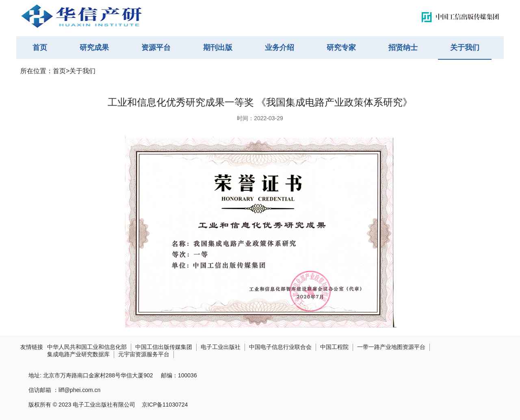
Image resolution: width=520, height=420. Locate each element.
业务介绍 (279, 48)
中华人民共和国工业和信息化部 (87, 347)
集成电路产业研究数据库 (78, 354)
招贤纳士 (403, 48)
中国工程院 (334, 347)
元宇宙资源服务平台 (144, 354)
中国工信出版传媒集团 (164, 347)
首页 (40, 48)
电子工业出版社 (221, 347)
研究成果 (94, 48)
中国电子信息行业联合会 (280, 347)
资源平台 (156, 48)
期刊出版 (218, 48)
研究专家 (341, 48)
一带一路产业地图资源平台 (391, 347)
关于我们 (465, 48)
